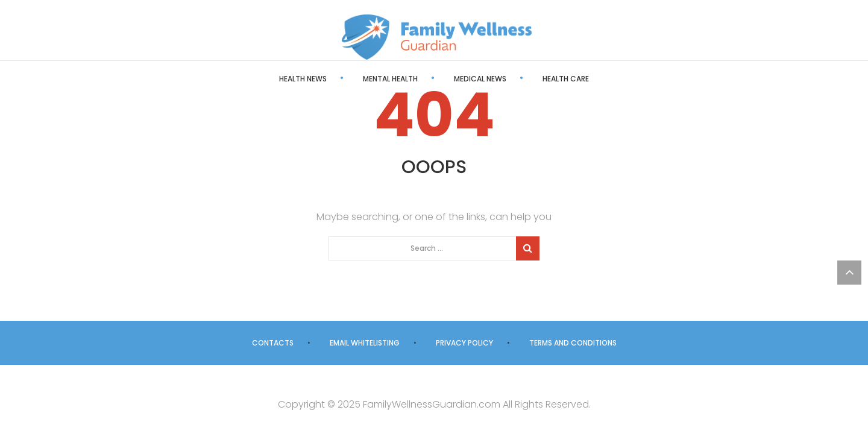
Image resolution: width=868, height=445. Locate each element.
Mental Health (390, 79)
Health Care (566, 79)
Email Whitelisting (365, 343)
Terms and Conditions (573, 343)
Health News (303, 79)
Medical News (480, 79)
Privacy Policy (464, 343)
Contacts (273, 343)
